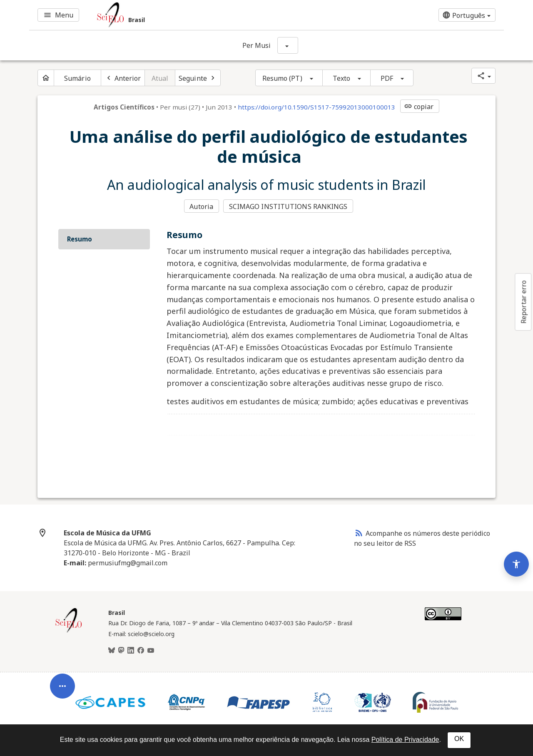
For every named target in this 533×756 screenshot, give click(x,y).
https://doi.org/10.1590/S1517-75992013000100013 (316, 107)
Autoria (201, 206)
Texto (342, 78)
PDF (387, 78)
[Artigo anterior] (123, 78)
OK (459, 739)
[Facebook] (141, 651)
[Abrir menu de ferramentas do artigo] (62, 691)
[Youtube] (151, 651)
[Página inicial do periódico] (46, 78)
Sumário (77, 78)
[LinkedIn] (131, 651)
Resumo (80, 239)
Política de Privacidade (405, 740)
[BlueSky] (112, 651)
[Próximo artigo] (198, 78)
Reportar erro (523, 302)
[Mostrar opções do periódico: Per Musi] (288, 45)
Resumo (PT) (282, 78)
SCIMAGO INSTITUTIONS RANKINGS (288, 206)
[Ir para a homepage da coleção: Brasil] (187, 15)
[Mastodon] (121, 651)
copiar (419, 107)
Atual (160, 78)
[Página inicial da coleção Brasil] (69, 632)
